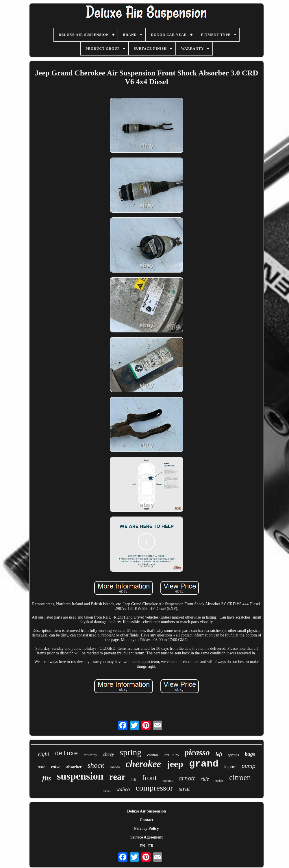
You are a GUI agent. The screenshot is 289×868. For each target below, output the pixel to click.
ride (205, 779)
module (219, 781)
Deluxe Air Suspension (147, 811)
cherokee (143, 764)
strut (184, 789)
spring (130, 752)
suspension (80, 776)
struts (107, 791)
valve (55, 767)
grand (204, 764)
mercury (90, 755)
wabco (123, 789)
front (150, 778)
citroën (115, 767)
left (219, 754)
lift (134, 780)
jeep (175, 764)
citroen (240, 778)
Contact (146, 820)
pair (41, 767)
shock (96, 765)
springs (233, 755)
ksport (230, 767)
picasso (197, 752)
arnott (187, 778)
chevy (109, 754)
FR (151, 846)
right (43, 754)
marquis (167, 780)
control (153, 755)
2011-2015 (172, 755)
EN (142, 846)
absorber (74, 767)
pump (249, 766)
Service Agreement (147, 837)
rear (117, 777)
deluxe (66, 754)
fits (47, 778)
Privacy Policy (147, 829)
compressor (154, 788)
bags (250, 754)
